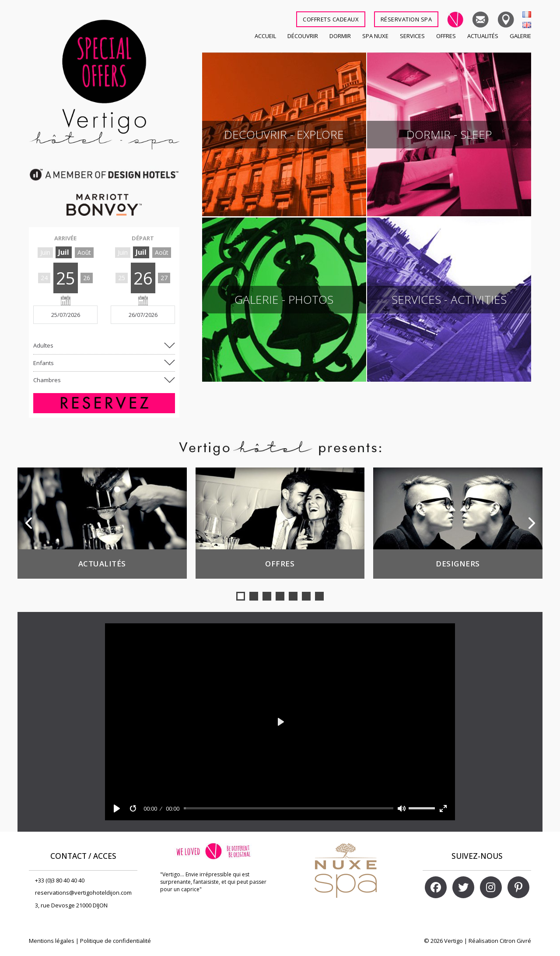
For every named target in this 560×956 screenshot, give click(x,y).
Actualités (483, 36)
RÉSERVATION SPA (406, 19)
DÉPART (143, 238)
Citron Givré (515, 941)
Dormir (340, 36)
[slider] (289, 808)
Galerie (520, 36)
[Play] (117, 808)
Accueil (265, 36)
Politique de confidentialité (115, 941)
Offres (446, 36)
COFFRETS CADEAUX (331, 19)
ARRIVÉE (65, 238)
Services (412, 36)
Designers (458, 564)
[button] (241, 596)
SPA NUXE (375, 36)
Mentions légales (52, 941)
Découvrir (303, 36)
